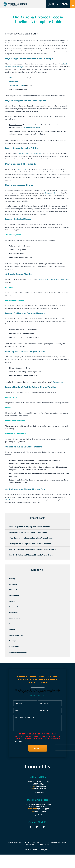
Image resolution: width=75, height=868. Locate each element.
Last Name (44, 703)
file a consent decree (52, 193)
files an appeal (58, 382)
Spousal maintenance (17, 85)
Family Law (14, 613)
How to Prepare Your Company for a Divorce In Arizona (30, 527)
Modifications (15, 646)
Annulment (14, 584)
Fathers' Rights (15, 618)
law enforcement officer (32, 128)
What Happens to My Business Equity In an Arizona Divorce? (32, 538)
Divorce (35, 34)
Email (17, 710)
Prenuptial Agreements (19, 652)
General (13, 629)
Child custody (14, 78)
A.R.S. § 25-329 (23, 169)
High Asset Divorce (17, 635)
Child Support (15, 596)
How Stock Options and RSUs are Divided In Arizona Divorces (32, 555)
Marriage (13, 641)
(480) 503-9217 (58, 4)
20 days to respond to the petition (30, 154)
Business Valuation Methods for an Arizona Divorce (29, 532)
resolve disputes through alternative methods (54, 280)
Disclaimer (29, 845)
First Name (20, 703)
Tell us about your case (25, 718)
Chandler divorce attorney (14, 500)
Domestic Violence (17, 607)
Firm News (14, 624)
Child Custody (15, 590)
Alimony (13, 579)
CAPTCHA (18, 741)
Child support (14, 82)
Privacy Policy (43, 845)
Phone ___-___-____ (47, 710)
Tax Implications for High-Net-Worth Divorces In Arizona (31, 544)
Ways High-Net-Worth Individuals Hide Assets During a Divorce (33, 549)
